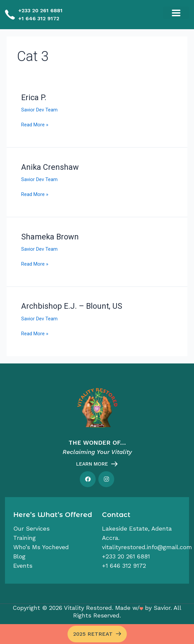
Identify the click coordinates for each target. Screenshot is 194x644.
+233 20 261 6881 (40, 10)
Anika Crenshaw (50, 167)
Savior (162, 608)
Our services (31, 528)
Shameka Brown (50, 237)
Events (23, 566)
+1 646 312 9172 (39, 18)
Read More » (35, 124)
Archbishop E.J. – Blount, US (72, 306)
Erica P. (34, 97)
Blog (19, 556)
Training (24, 538)
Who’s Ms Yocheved (41, 547)
